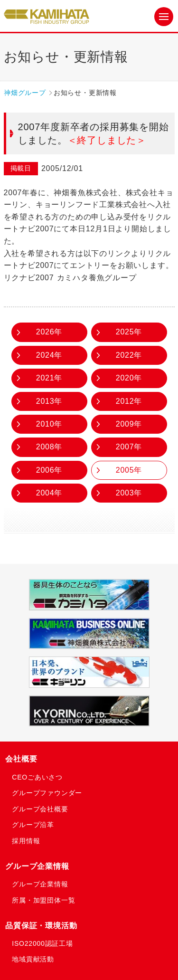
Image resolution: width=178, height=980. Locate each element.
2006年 (49, 470)
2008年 (49, 447)
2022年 (129, 355)
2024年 (49, 355)
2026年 (49, 332)
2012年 (129, 401)
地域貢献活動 (33, 959)
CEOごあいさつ (37, 777)
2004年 (49, 493)
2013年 (49, 401)
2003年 (129, 493)
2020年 (129, 378)
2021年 (49, 378)
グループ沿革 (33, 825)
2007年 (129, 447)
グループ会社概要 (40, 809)
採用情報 (26, 841)
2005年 (129, 470)
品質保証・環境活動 (41, 926)
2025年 (129, 332)
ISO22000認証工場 (42, 943)
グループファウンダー (47, 793)
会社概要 (21, 759)
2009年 (129, 424)
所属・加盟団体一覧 (43, 900)
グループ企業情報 (37, 866)
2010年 (49, 424)
